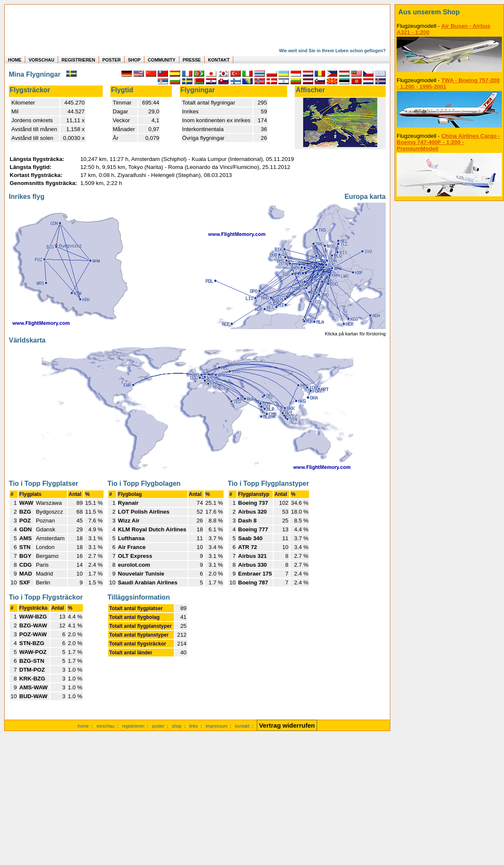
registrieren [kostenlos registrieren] (133, 726)
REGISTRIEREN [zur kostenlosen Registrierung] (78, 60)
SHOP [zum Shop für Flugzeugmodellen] (134, 60)
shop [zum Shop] (177, 726)
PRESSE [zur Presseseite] (192, 60)
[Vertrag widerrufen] (287, 726)
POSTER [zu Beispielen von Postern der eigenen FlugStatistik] (112, 60)
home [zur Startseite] (83, 726)
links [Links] (193, 726)
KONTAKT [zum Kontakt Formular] (219, 60)
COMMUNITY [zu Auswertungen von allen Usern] (162, 60)
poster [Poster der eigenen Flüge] (158, 726)
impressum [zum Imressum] (216, 726)
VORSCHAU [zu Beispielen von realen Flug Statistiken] (41, 60)
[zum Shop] (449, 12)
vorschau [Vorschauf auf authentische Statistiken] (105, 726)
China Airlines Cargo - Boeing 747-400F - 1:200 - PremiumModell (448, 142)
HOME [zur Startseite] (15, 60)
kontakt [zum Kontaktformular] (242, 726)
